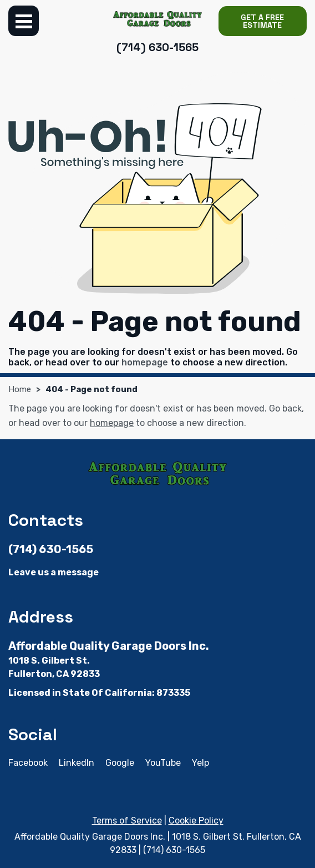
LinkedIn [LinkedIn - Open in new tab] (77, 763)
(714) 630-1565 (157, 47)
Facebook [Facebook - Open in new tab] (28, 763)
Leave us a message (54, 572)
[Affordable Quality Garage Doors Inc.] (157, 19)
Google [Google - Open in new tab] (120, 763)
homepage (145, 362)
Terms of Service (127, 821)
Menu (24, 21)
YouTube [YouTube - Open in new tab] (163, 763)
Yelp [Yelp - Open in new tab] (200, 763)
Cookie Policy (196, 821)
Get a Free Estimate (262, 21)
